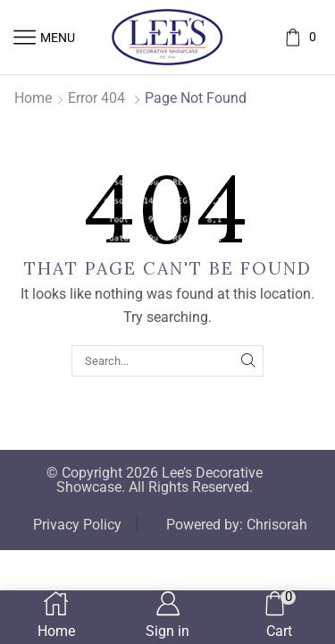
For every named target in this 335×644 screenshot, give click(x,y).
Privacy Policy (77, 525)
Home (33, 98)
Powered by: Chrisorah (237, 525)
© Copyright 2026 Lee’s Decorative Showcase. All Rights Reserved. (155, 480)
